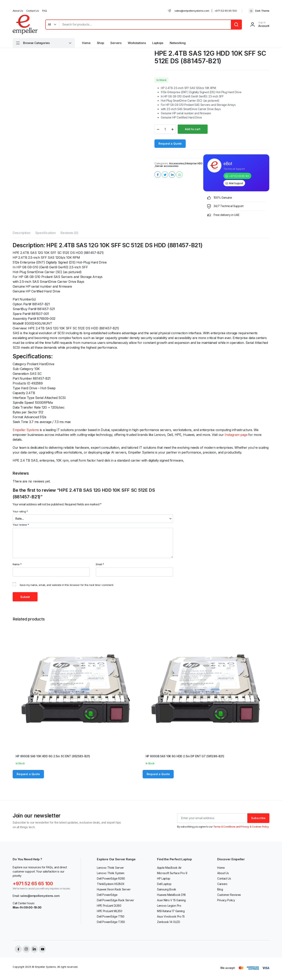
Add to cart (193, 129)
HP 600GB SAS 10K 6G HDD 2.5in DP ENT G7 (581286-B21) (185, 756)
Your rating (20, 511)
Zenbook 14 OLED (168, 922)
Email (100, 564)
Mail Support (236, 183)
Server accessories (167, 166)
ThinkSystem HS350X (111, 884)
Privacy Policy (226, 900)
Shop (100, 43)
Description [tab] (21, 233)
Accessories (177, 163)
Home (86, 43)
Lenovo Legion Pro (169, 906)
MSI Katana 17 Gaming (171, 911)
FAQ (44, 11)
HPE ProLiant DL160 (109, 906)
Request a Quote (170, 144)
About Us (18, 11)
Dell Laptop (164, 884)
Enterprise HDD (194, 163)
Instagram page (236, 435)
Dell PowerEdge (107, 895)
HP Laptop (164, 878)
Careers (222, 884)
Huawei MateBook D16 (171, 895)
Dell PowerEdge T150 (111, 916)
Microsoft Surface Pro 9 (172, 873)
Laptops (158, 43)
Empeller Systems (26, 430)
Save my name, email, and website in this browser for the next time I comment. (67, 585)
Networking (178, 43)
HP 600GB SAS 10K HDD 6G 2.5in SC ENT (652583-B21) (53, 756)
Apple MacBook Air (169, 868)
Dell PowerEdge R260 (111, 878)
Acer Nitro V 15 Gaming (171, 900)
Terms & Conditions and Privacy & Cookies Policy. (241, 827)
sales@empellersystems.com (192, 11)
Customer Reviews (229, 895)
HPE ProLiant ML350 (110, 911)
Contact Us (32, 11)
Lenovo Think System (111, 873)
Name (17, 564)
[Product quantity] (165, 129)
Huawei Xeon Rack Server (114, 889)
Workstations (137, 43)
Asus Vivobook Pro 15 (171, 916)
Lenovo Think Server (110, 868)
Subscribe (258, 818)
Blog (220, 889)
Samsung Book (167, 889)
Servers (116, 43)
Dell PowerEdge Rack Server (115, 900)
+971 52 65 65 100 (226, 11)
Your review (21, 525)
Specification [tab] (45, 233)
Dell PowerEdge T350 (111, 922)
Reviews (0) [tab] (69, 233)
